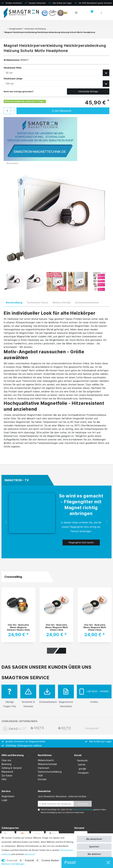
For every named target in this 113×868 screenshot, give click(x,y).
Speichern (94, 847)
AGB (40, 776)
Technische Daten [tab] (37, 303)
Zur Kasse (7, 776)
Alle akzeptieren (94, 839)
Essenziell (12, 860)
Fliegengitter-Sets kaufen (81, 542)
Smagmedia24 (16, 29)
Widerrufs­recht (46, 760)
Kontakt (42, 779)
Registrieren (8, 796)
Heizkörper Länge (13, 79)
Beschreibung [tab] (14, 303)
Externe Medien (50, 860)
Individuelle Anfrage (88, 91)
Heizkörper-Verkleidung (35, 29)
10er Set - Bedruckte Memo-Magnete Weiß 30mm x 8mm (56, 627)
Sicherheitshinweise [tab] (87, 303)
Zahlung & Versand (12, 768)
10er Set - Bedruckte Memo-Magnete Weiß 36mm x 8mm (95, 627)
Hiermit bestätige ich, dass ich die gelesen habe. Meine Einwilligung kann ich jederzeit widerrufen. (73, 811)
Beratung (6, 764)
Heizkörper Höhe (13, 68)
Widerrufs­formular (47, 764)
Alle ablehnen (94, 854)
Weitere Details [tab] (62, 303)
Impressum (30, 854)
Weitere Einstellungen (13, 864)
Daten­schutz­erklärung (50, 772)
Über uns (6, 760)
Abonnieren (83, 804)
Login (4, 800)
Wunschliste (11, 163)
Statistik (29, 860)
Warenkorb (7, 772)
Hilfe (4, 779)
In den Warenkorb (78, 111)
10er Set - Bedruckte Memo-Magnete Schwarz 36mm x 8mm (18, 627)
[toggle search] (84, 13)
